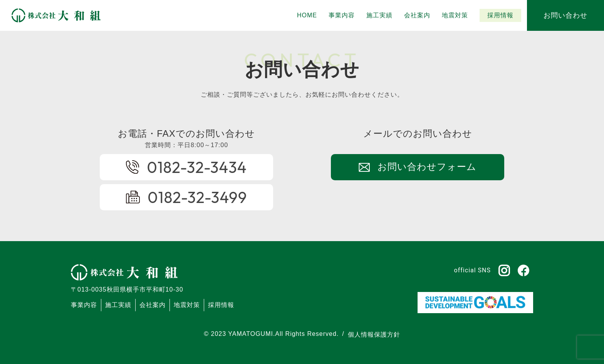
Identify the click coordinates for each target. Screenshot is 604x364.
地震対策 (187, 305)
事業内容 (84, 305)
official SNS (472, 270)
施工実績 (118, 305)
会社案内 (153, 305)
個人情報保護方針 (374, 335)
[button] (379, 15)
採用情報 (221, 305)
